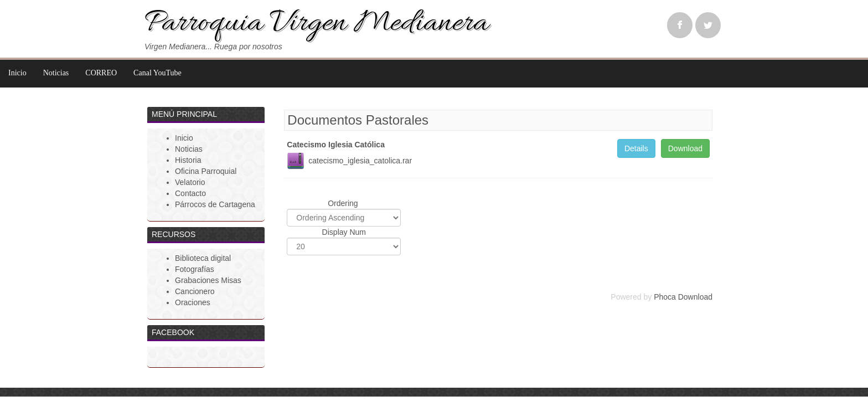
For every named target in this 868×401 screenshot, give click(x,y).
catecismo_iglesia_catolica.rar (360, 161)
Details (636, 148)
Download (685, 148)
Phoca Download (683, 297)
